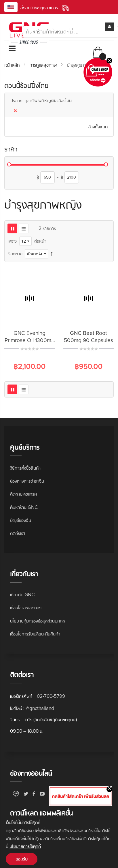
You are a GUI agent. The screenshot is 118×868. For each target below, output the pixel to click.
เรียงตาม (15, 254)
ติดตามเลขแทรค (23, 494)
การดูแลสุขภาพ (44, 65)
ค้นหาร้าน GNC (24, 507)
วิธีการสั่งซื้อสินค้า (25, 468)
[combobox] (71, 32)
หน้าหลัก (13, 65)
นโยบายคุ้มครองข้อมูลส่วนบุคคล (37, 621)
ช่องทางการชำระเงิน (27, 481)
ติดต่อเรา (18, 533)
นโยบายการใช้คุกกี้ (25, 846)
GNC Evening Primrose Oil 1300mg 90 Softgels (29, 341)
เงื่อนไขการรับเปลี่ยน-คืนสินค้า (35, 634)
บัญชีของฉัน (21, 520)
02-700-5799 (50, 696)
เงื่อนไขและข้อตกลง (26, 608)
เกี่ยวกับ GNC (22, 595)
